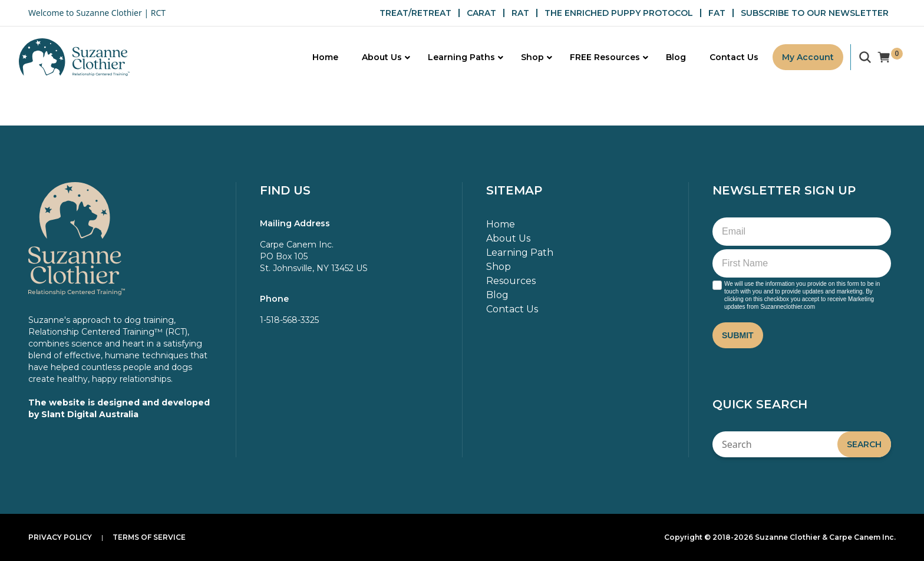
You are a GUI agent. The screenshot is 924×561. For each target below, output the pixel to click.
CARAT (481, 13)
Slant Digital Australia (90, 414)
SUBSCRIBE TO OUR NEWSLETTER (815, 13)
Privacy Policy (60, 537)
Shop (499, 267)
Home (501, 224)
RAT (520, 13)
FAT (717, 13)
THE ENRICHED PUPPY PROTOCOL (619, 13)
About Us (508, 238)
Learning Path (520, 253)
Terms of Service (149, 537)
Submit (738, 335)
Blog (497, 295)
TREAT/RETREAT (415, 13)
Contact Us (512, 309)
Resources (511, 281)
